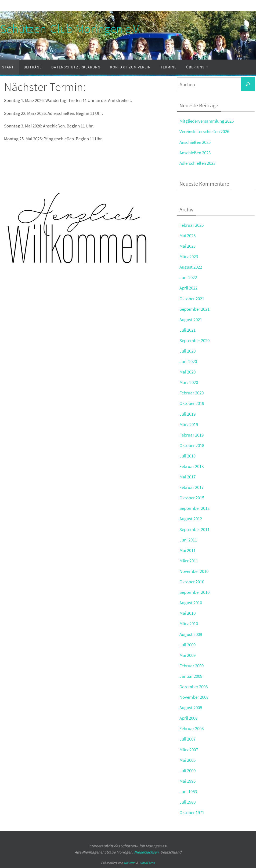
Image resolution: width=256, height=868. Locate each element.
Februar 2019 (192, 435)
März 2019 (189, 424)
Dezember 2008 (194, 687)
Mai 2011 (188, 550)
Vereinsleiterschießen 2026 (204, 131)
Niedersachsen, (147, 852)
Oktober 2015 (192, 498)
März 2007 (189, 750)
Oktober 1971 (192, 812)
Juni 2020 (188, 361)
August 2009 (191, 634)
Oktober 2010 (192, 582)
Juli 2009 (188, 645)
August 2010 (191, 603)
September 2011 (194, 529)
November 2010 (194, 571)
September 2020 (194, 340)
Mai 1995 (188, 781)
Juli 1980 (188, 802)
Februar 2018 (192, 466)
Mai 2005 (188, 760)
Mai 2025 (188, 236)
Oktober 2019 (192, 403)
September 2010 (194, 592)
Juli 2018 (188, 456)
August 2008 (191, 708)
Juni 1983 (188, 792)
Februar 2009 (192, 666)
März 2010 (189, 624)
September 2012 (194, 508)
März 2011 (189, 561)
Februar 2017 (192, 487)
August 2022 (191, 267)
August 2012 (191, 519)
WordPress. (147, 863)
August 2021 (191, 320)
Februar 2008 (192, 728)
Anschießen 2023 (195, 153)
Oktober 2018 (192, 445)
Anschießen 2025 (195, 142)
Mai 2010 (188, 613)
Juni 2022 (188, 277)
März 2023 (189, 257)
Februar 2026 (192, 225)
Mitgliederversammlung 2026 (207, 121)
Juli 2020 (188, 351)
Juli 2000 (188, 771)
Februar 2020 (192, 393)
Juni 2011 (188, 540)
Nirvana (130, 863)
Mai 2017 (188, 477)
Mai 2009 (188, 655)
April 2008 (188, 718)
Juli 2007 (188, 739)
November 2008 (194, 697)
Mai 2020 (188, 372)
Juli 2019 (188, 414)
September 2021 (194, 309)
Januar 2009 (191, 676)
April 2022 (188, 288)
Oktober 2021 (192, 299)
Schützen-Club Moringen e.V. (71, 29)
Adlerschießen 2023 (197, 163)
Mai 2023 (188, 246)
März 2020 (189, 382)
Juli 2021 (188, 330)
